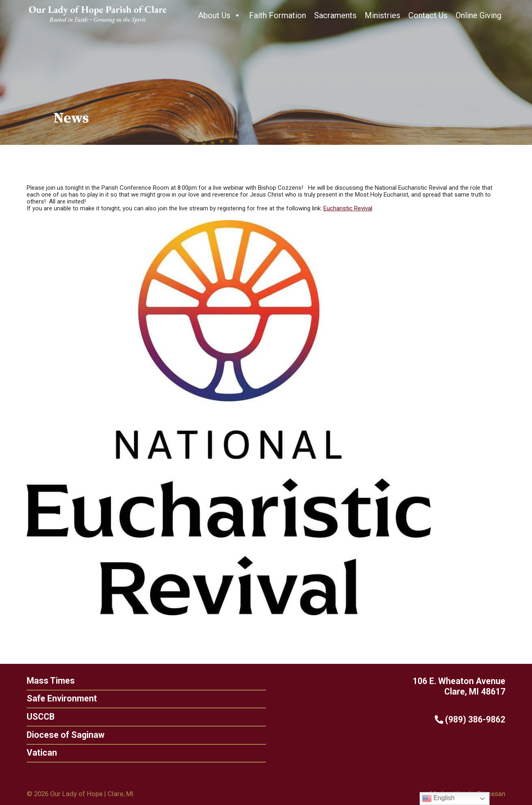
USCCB (38, 717)
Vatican (39, 753)
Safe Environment (59, 698)
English (438, 799)
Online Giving (478, 15)
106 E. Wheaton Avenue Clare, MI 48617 (461, 686)
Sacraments (335, 15)
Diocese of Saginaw (63, 735)
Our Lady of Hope (76, 794)
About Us (220, 15)
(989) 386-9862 (472, 719)
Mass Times (48, 681)
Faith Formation (278, 15)
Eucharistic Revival (348, 208)
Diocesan (491, 794)
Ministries (382, 15)
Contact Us (428, 15)
